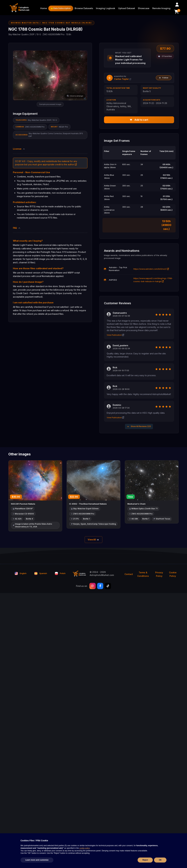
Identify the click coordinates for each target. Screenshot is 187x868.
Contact (129, 575)
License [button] (19, 149)
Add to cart (139, 120)
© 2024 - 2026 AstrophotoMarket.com (102, 574)
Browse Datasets (84, 8)
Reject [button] (145, 860)
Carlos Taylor (123, 79)
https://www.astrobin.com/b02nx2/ (151, 269)
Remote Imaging (161, 8)
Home (44, 8)
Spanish (41, 574)
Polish (60, 574)
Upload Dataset (127, 8)
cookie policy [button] (85, 848)
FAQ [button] (17, 228)
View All (94, 540)
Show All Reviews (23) (139, 427)
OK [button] (160, 860)
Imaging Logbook (106, 8)
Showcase (144, 8)
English (21, 574)
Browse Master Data (25, 23)
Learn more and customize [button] (37, 860)
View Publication (115, 335)
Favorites (165, 56)
